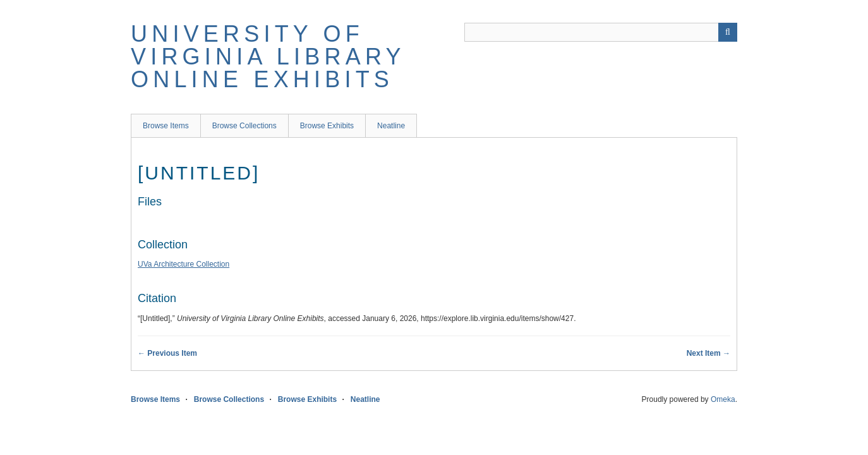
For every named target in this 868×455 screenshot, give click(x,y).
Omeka (723, 399)
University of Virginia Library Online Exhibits (268, 57)
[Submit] (728, 32)
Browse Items (166, 126)
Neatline (391, 126)
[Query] (601, 32)
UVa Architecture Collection (184, 264)
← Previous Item (167, 353)
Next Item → (708, 353)
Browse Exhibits (327, 126)
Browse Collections (244, 126)
